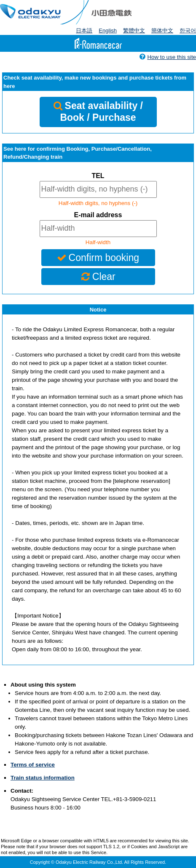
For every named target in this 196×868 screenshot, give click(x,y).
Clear (98, 277)
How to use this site (168, 57)
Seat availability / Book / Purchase (98, 112)
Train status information (43, 778)
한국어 (188, 31)
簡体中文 (162, 31)
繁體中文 (134, 31)
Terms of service (33, 765)
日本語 (84, 31)
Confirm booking (98, 258)
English (108, 31)
